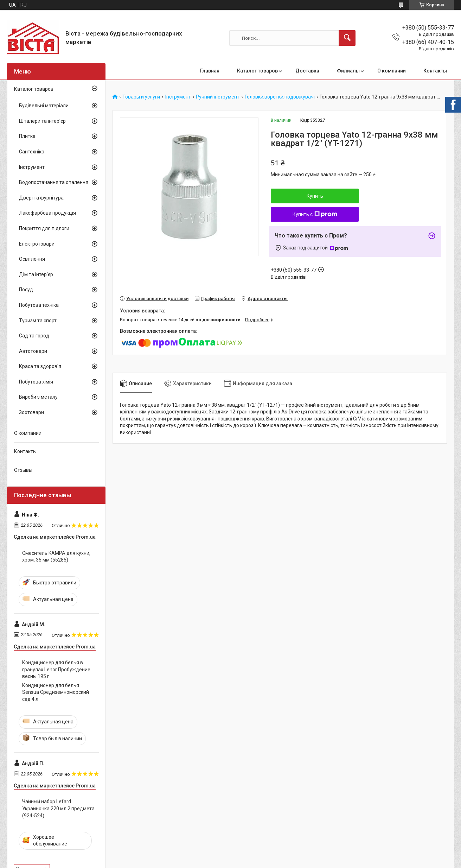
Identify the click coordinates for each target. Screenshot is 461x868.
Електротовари (37, 244)
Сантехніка (32, 152)
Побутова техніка (39, 305)
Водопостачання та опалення (54, 182)
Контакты (435, 71)
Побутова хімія (36, 382)
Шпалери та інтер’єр (42, 121)
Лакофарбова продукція (47, 213)
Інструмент (178, 97)
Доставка (307, 71)
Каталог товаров (257, 71)
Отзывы (23, 470)
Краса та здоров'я (40, 366)
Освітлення (32, 259)
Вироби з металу (38, 397)
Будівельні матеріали (44, 106)
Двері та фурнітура (41, 198)
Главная (210, 71)
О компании (392, 71)
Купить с (315, 214)
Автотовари (33, 351)
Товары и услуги (141, 97)
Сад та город (34, 336)
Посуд (26, 290)
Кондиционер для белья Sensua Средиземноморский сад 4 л (56, 692)
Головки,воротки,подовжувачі (280, 97)
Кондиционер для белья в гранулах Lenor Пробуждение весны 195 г (56, 669)
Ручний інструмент (218, 97)
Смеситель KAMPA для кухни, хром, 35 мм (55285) (56, 557)
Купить (315, 196)
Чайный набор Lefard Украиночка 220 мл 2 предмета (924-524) (58, 808)
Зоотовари (31, 412)
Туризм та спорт (38, 321)
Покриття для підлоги (44, 228)
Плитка (27, 136)
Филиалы (348, 71)
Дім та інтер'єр (36, 274)
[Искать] (347, 38)
